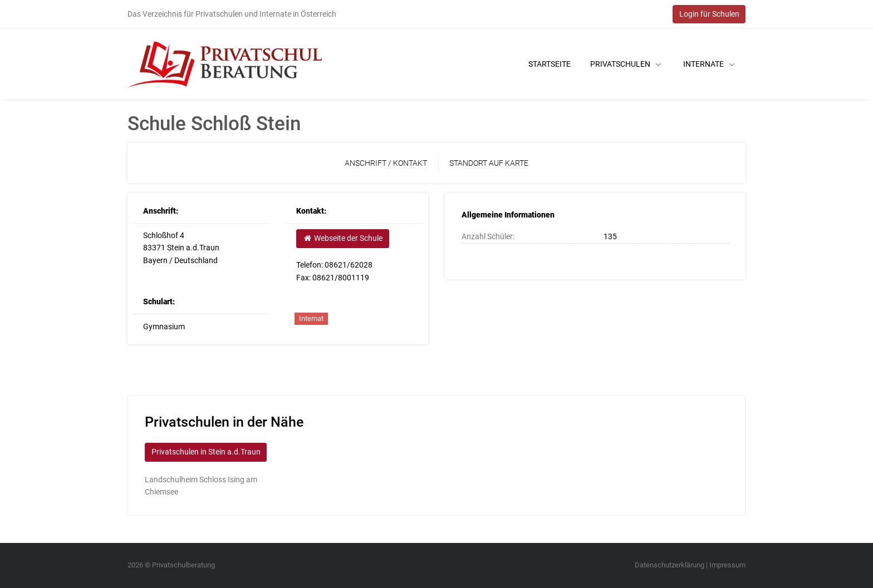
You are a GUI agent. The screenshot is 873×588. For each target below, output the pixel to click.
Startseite (550, 64)
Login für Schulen (709, 14)
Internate (709, 64)
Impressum (727, 565)
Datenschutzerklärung (670, 565)
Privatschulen (626, 64)
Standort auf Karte (489, 163)
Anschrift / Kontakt (386, 163)
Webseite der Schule (342, 238)
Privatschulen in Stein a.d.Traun (206, 452)
